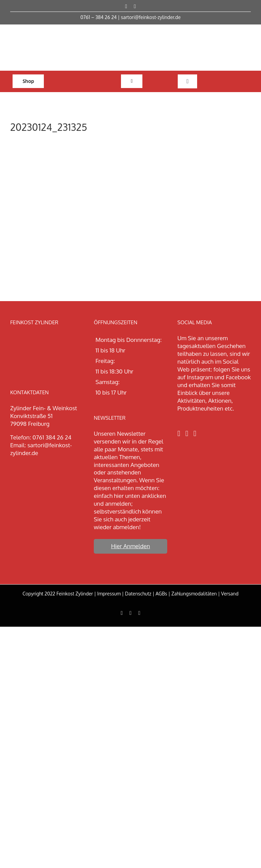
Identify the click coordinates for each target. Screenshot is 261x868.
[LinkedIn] (195, 433)
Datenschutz (138, 594)
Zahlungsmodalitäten (194, 594)
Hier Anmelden (131, 546)
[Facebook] (179, 433)
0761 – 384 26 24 (99, 17)
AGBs (161, 594)
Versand (230, 594)
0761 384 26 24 (52, 437)
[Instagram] (187, 433)
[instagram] (135, 6)
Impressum (109, 594)
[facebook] (126, 6)
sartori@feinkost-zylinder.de (151, 17)
